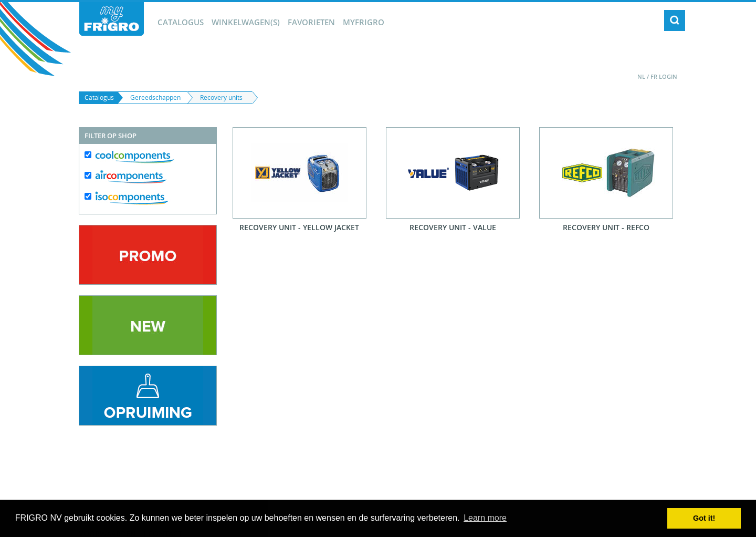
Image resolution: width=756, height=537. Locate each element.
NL (641, 76)
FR (654, 76)
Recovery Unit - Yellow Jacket (299, 227)
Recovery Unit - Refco (606, 227)
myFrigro (364, 22)
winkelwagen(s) (246, 22)
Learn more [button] (485, 518)
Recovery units (221, 97)
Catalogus (181, 22)
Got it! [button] (704, 518)
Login (668, 76)
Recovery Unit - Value (453, 227)
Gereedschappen (155, 97)
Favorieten (311, 22)
